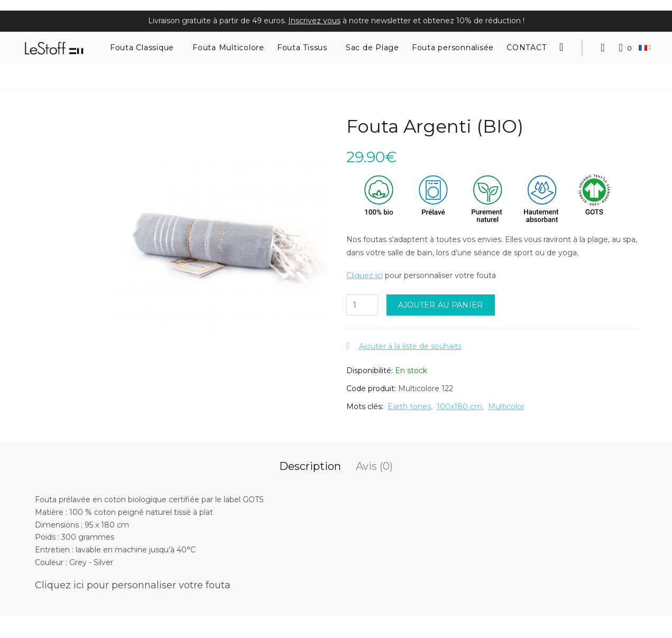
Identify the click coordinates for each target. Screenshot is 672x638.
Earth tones (409, 406)
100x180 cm (459, 406)
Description (310, 466)
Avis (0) (374, 466)
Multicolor (506, 406)
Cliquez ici (365, 275)
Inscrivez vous (314, 21)
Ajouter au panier (441, 305)
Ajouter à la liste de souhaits (410, 346)
